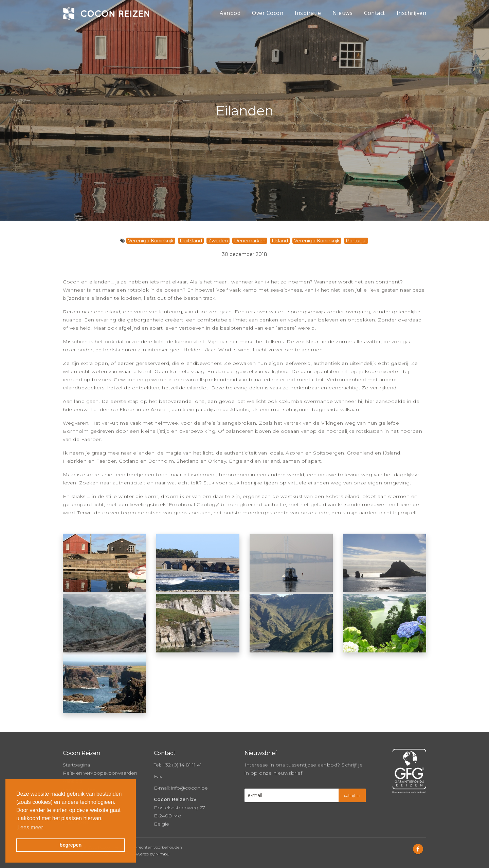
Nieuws (342, 13)
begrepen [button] (71, 845)
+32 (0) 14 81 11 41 (182, 758)
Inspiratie (308, 13)
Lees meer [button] (30, 827)
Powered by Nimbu (150, 847)
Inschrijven (412, 13)
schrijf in (352, 789)
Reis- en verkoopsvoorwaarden (100, 767)
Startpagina (76, 758)
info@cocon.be (189, 781)
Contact (375, 13)
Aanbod (230, 13)
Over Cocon (268, 13)
